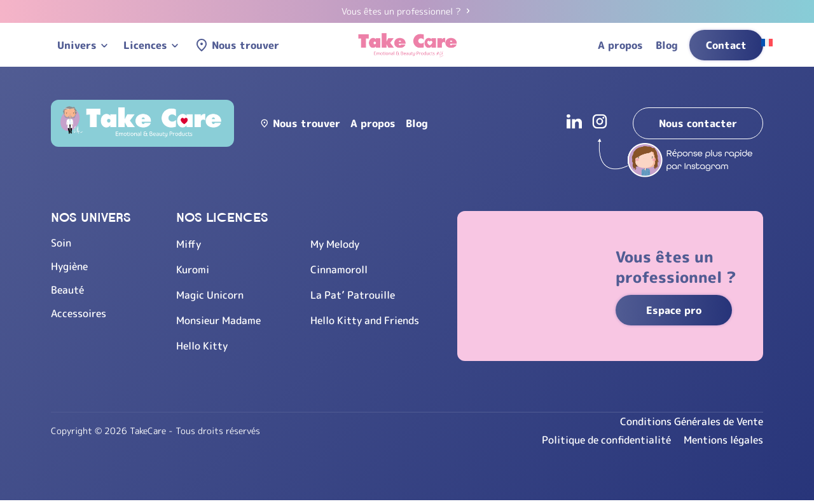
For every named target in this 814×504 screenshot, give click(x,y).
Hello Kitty (202, 346)
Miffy (189, 244)
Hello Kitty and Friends (365, 320)
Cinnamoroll (339, 269)
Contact (726, 45)
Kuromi (193, 269)
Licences (145, 45)
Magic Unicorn (210, 295)
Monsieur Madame (218, 320)
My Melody (335, 244)
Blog (667, 45)
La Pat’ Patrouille (353, 295)
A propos (620, 45)
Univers (77, 45)
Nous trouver (245, 45)
